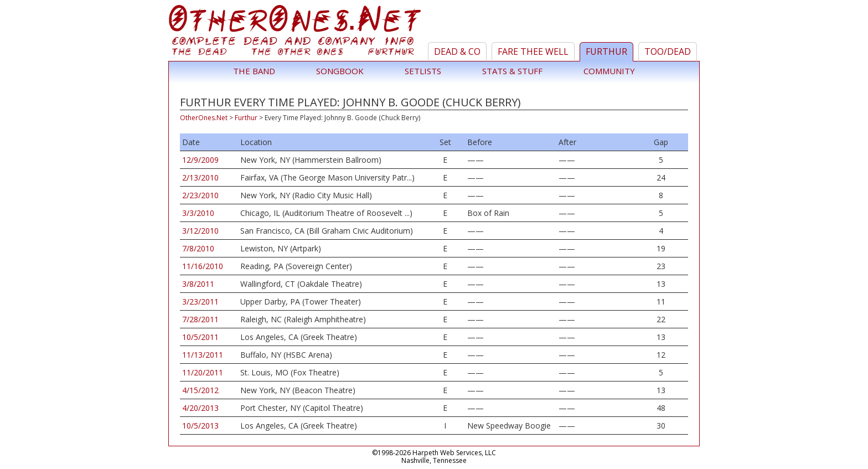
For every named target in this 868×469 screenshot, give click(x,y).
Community (609, 71)
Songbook (340, 71)
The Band (254, 71)
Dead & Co (457, 51)
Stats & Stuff (512, 71)
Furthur (606, 51)
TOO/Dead (668, 51)
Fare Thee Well (533, 51)
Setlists (423, 71)
